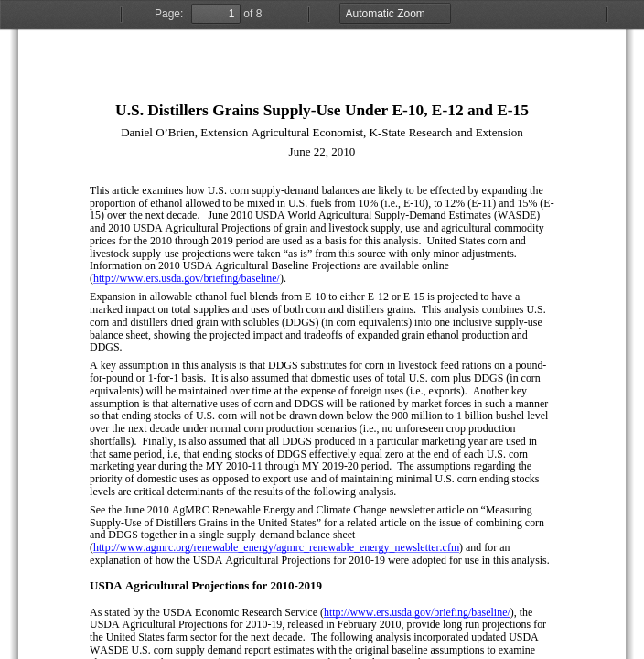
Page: (169, 14)
